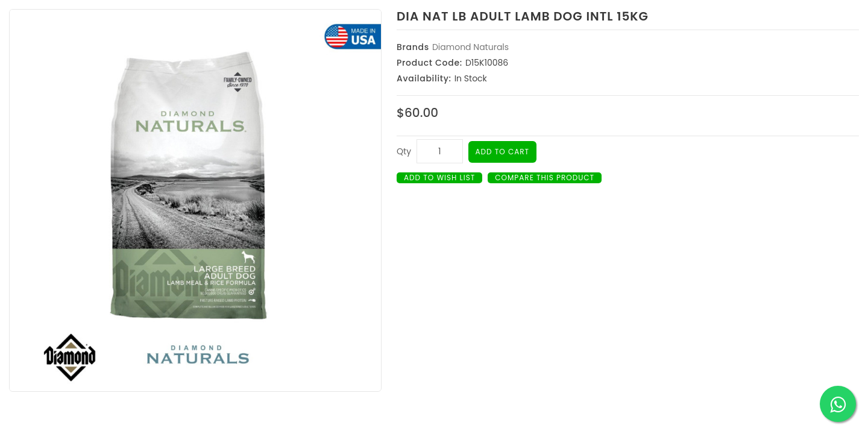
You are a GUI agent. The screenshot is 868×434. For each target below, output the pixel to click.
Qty (404, 151)
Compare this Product (545, 178)
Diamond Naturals (470, 47)
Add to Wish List (439, 178)
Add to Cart (503, 152)
